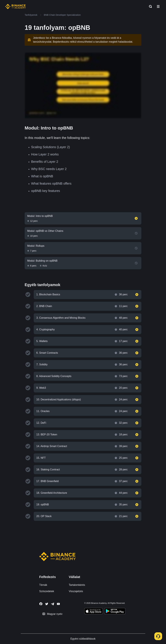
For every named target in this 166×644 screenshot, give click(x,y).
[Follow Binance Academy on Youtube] (58, 604)
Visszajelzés (76, 591)
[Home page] (15, 6)
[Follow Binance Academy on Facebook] (41, 604)
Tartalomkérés (77, 585)
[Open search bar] (149, 6)
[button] (158, 6)
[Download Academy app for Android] (115, 612)
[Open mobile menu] (158, 6)
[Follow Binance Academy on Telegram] (53, 604)
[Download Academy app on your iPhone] (94, 612)
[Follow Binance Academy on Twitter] (47, 604)
